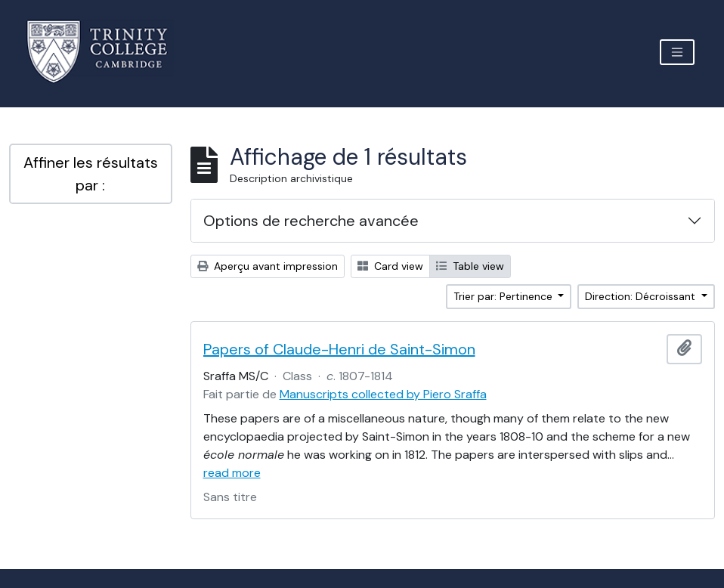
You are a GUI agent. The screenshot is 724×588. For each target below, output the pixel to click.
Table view (470, 266)
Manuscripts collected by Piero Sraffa (383, 394)
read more (232, 473)
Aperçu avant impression (268, 266)
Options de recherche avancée (311, 221)
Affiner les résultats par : (91, 174)
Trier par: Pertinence (504, 296)
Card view (390, 266)
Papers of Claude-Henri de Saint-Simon (339, 349)
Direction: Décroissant (642, 296)
